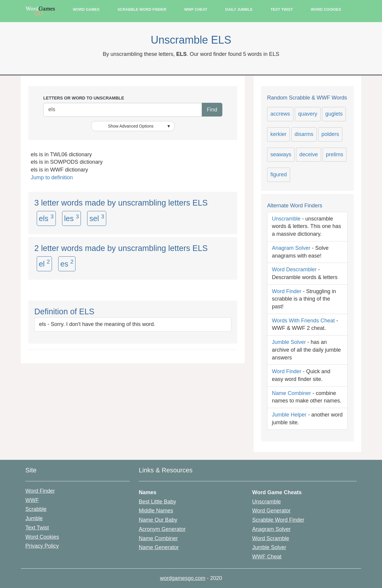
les (72, 218)
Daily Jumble (239, 10)
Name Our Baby (158, 520)
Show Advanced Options (139, 126)
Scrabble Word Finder (142, 10)
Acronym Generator (162, 529)
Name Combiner (291, 393)
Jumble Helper (289, 415)
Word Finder (287, 291)
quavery (308, 114)
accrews (280, 114)
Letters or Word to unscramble (84, 98)
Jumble (34, 518)
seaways (281, 154)
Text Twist (282, 10)
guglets (334, 114)
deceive (309, 154)
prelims (335, 154)
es (67, 263)
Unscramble (286, 219)
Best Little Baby (157, 502)
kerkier (278, 134)
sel (97, 218)
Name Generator (159, 547)
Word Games (86, 10)
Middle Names (156, 511)
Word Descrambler (294, 269)
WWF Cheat (196, 10)
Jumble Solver (289, 342)
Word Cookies (326, 10)
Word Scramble (271, 538)
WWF (32, 500)
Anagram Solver (291, 248)
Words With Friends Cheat (303, 321)
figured (279, 174)
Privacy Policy (42, 546)
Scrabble (36, 509)
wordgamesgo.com (183, 578)
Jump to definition (52, 177)
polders (330, 134)
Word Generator (271, 511)
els (46, 218)
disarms (304, 134)
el (44, 263)
